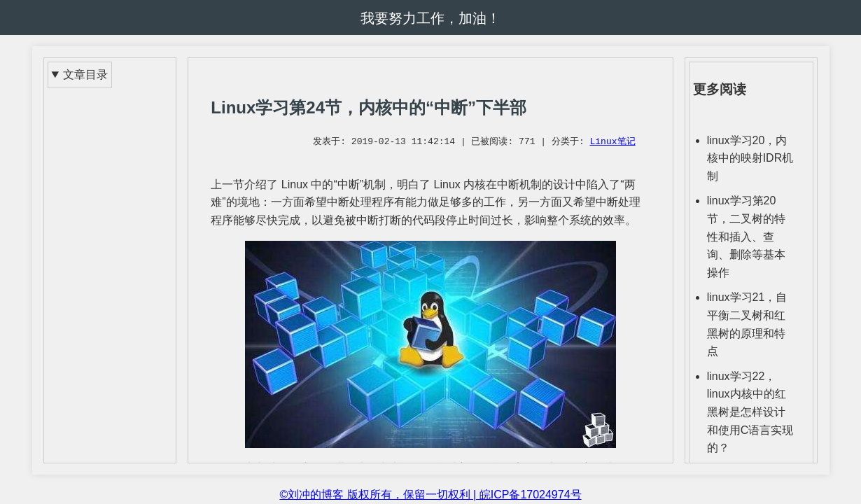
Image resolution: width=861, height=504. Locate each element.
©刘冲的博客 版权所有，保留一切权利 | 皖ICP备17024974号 (430, 495)
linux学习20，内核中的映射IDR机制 (750, 158)
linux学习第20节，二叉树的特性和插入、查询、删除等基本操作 (746, 236)
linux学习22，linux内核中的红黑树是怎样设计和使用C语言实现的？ (750, 412)
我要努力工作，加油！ (430, 18)
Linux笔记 (612, 142)
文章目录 (85, 75)
